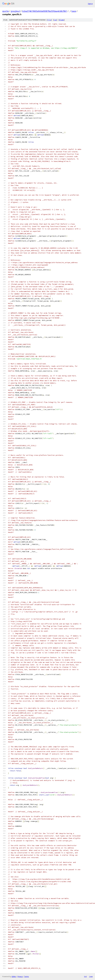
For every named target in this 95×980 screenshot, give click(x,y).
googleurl (16, 11)
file (49, 20)
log (55, 20)
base (74, 11)
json (91, 976)
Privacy (20, 977)
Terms (26, 977)
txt (85, 976)
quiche (6, 11)
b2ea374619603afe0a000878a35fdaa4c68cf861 (45, 11)
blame (62, 20)
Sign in (90, 4)
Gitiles (14, 977)
